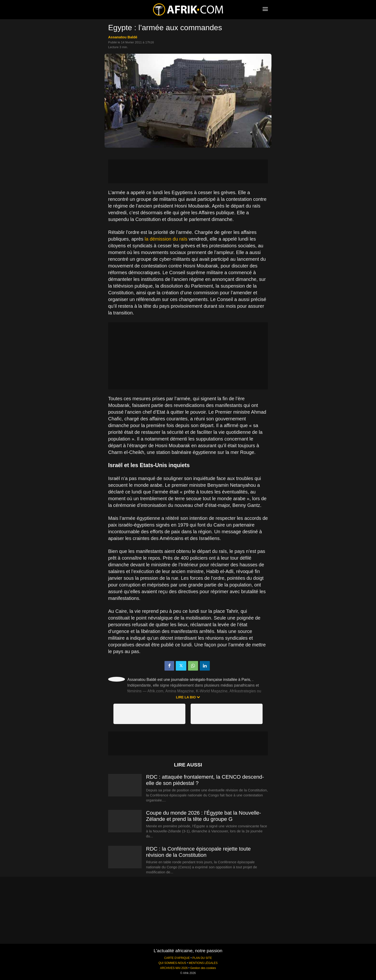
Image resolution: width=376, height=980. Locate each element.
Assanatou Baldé (123, 37)
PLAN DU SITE (202, 958)
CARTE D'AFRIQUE (177, 958)
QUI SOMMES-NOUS (172, 963)
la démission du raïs (166, 239)
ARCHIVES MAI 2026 (174, 968)
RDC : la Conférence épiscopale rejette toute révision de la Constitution (198, 852)
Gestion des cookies (203, 968)
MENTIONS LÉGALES (203, 963)
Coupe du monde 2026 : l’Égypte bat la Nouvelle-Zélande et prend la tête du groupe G (203, 816)
